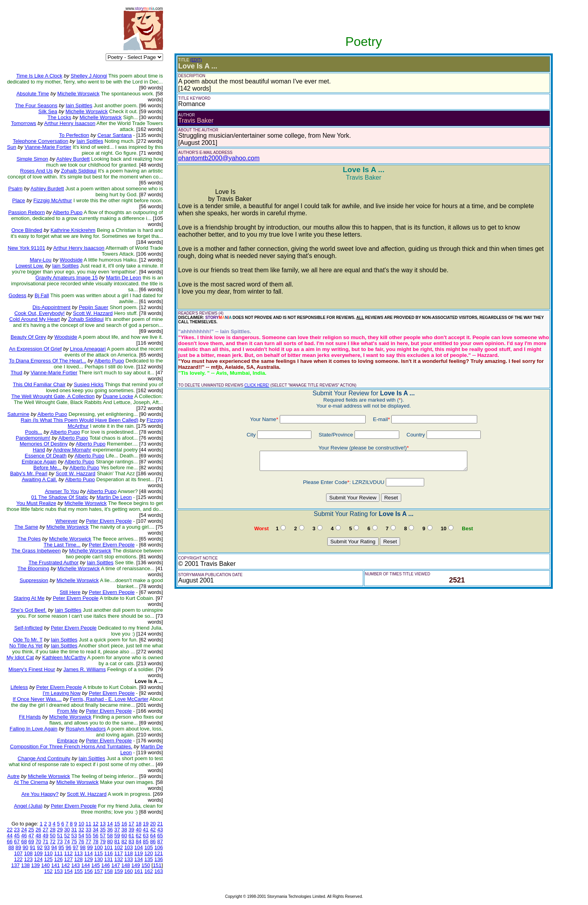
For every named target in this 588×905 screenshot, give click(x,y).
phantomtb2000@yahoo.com (219, 158)
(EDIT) (196, 60)
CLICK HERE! (257, 385)
